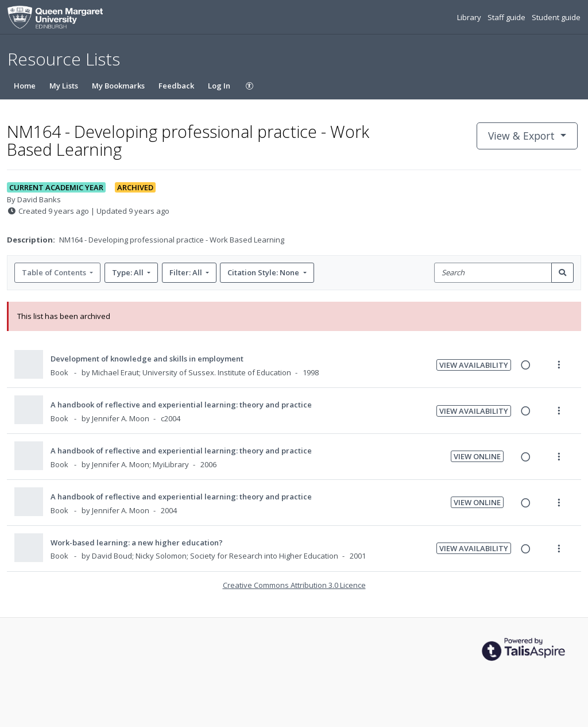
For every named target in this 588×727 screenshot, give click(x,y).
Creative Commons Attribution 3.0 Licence (294, 585)
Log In (219, 86)
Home (25, 86)
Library (470, 17)
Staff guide (507, 17)
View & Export (523, 136)
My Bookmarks (118, 86)
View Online (477, 456)
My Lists (64, 86)
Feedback (176, 86)
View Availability (474, 365)
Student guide (556, 17)
